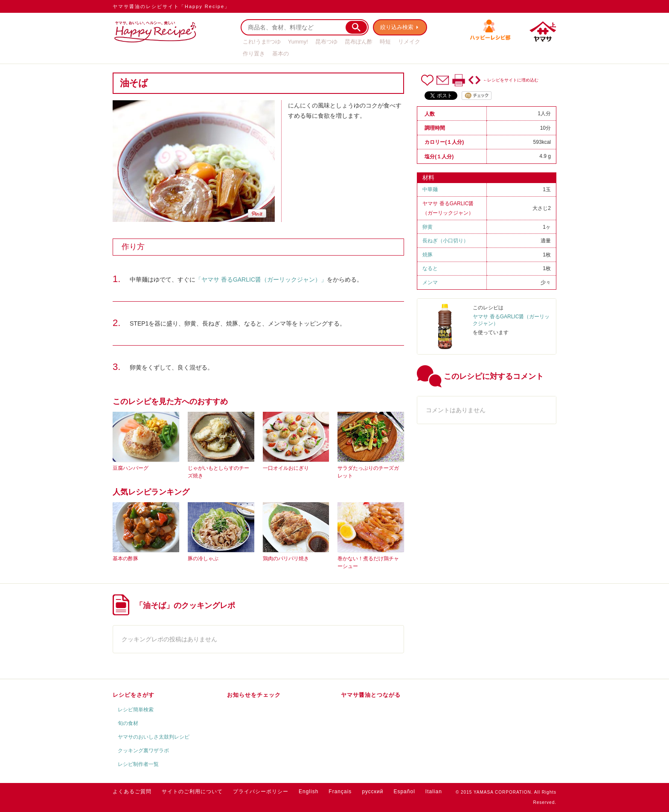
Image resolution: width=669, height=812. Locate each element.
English (308, 792)
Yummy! (298, 42)
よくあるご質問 (132, 792)
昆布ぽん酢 (359, 42)
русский (372, 792)
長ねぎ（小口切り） (445, 241)
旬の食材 (128, 723)
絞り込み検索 (397, 27)
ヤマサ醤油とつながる (371, 695)
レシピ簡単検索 (136, 710)
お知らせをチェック (254, 695)
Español (404, 792)
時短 (385, 42)
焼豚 (428, 255)
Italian (434, 792)
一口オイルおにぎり (286, 468)
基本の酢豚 (125, 559)
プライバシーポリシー (261, 792)
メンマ (430, 282)
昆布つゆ (326, 42)
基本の (281, 54)
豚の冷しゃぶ (203, 559)
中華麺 (430, 189)
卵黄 (428, 227)
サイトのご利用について (192, 792)
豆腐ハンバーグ (131, 468)
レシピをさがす (134, 695)
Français (340, 792)
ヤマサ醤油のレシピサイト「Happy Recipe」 (171, 6)
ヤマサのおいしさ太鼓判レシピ (154, 737)
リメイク (409, 42)
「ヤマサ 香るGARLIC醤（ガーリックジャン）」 (261, 279)
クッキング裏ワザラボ (143, 751)
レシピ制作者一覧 (138, 764)
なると (430, 268)
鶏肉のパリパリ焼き (286, 559)
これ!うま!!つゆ (262, 42)
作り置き (254, 54)
